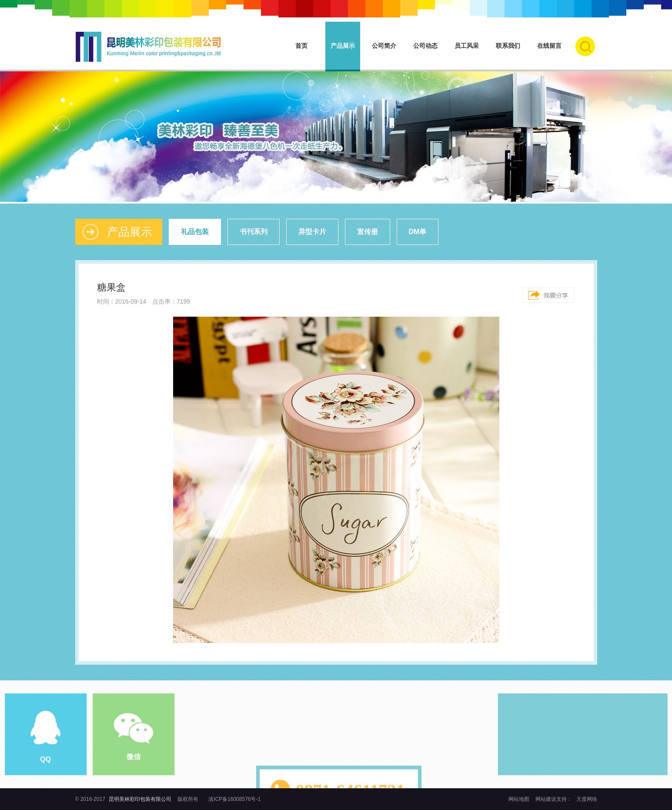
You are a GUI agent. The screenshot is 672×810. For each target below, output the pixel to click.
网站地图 (520, 799)
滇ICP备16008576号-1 (234, 799)
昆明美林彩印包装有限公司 (140, 799)
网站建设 (546, 799)
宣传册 (368, 232)
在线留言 (549, 46)
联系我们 (508, 46)
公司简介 (384, 46)
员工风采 (467, 46)
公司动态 (425, 46)
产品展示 (343, 46)
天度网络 (587, 799)
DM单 (418, 232)
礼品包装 (195, 232)
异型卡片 (312, 232)
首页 (301, 46)
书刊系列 (254, 232)
